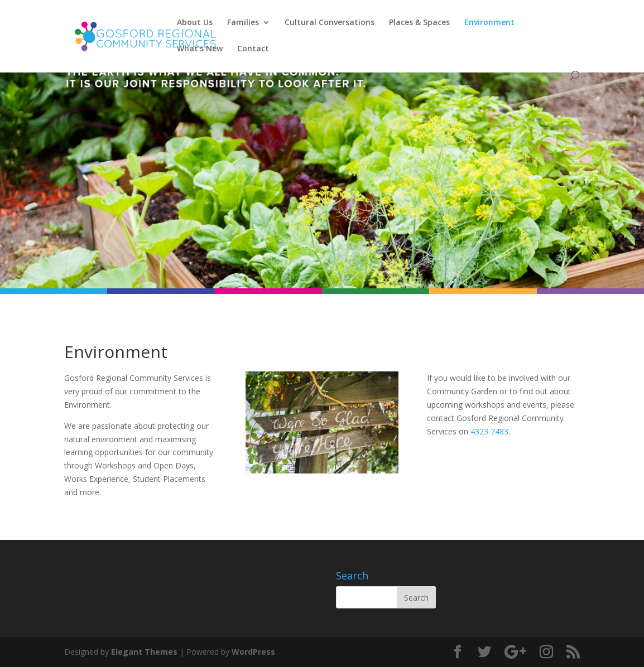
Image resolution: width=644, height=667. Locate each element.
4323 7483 (489, 431)
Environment (489, 23)
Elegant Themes (144, 652)
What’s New (200, 49)
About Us (195, 23)
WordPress (253, 652)
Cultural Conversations (330, 23)
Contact (253, 49)
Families (243, 23)
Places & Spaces (419, 23)
